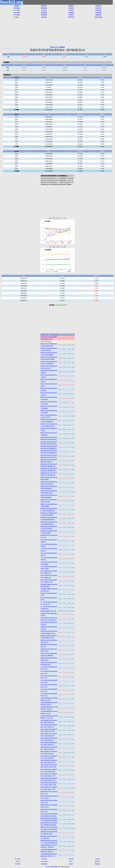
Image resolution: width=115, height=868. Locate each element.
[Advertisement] (58, 32)
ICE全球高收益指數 (46, 342)
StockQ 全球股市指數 (51, 867)
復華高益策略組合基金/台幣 (48, 611)
